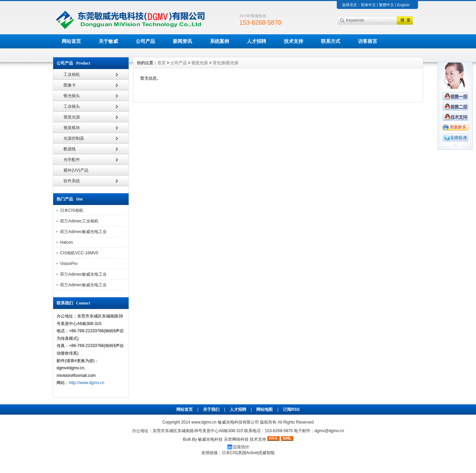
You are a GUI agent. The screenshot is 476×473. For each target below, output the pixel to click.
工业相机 (72, 74)
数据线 (70, 149)
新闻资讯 (182, 41)
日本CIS (229, 453)
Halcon (66, 242)
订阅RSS (291, 409)
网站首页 (71, 41)
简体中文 (368, 5)
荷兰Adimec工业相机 (79, 221)
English (403, 5)
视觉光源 (72, 117)
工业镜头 (72, 106)
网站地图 (264, 409)
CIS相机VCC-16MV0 (79, 253)
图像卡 (70, 85)
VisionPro (69, 264)
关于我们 (211, 409)
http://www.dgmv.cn (87, 383)
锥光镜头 (72, 96)
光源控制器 (74, 138)
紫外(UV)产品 (76, 170)
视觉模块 (72, 128)
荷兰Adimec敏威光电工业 (83, 232)
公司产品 (145, 41)
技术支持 (294, 41)
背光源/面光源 (225, 63)
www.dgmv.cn (204, 422)
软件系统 (72, 181)
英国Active (248, 453)
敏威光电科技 (210, 439)
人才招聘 (257, 41)
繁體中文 (386, 5)
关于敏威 (108, 41)
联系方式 (331, 41)
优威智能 (266, 453)
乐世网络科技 (236, 439)
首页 (162, 63)
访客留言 (368, 41)
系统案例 (219, 41)
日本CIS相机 (72, 210)
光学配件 (72, 160)
